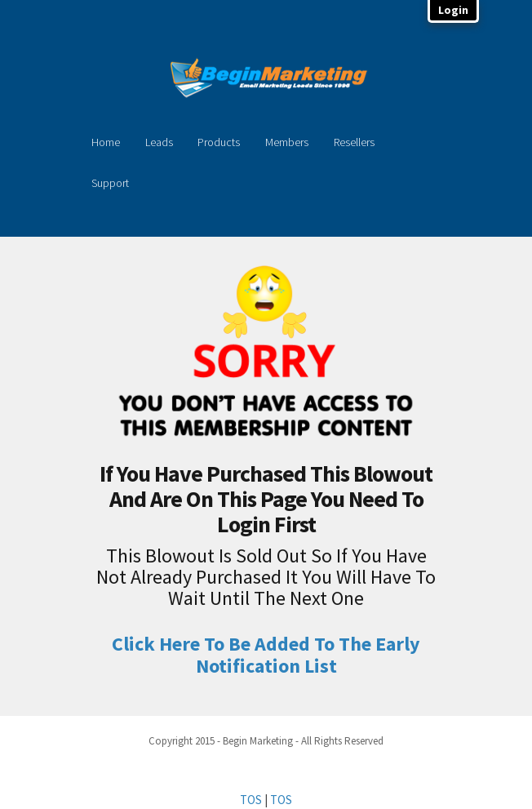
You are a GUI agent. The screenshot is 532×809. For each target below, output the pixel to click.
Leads (159, 142)
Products (219, 142)
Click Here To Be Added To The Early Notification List (266, 655)
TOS (251, 800)
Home (106, 142)
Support (110, 183)
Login (453, 10)
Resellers (354, 142)
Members (287, 142)
